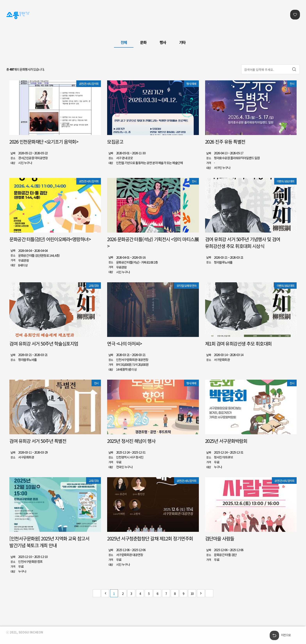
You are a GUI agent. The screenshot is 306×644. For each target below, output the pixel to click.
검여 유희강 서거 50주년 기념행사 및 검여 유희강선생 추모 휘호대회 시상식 (243, 242)
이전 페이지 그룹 (105, 593)
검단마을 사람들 (220, 538)
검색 (294, 69)
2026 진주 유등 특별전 (225, 142)
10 (192, 593)
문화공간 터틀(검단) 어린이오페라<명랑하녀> (50, 239)
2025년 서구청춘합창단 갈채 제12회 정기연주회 (150, 538)
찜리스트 (295, 15)
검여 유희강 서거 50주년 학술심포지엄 (44, 343)
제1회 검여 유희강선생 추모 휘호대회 (238, 343)
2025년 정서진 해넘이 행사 (131, 441)
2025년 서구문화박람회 (226, 441)
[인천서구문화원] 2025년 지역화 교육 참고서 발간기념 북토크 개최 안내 (49, 542)
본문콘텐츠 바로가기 (12, 0)
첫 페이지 (97, 593)
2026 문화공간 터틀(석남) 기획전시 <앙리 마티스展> (153, 242)
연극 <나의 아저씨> (125, 343)
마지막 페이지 (209, 593)
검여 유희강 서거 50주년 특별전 (38, 441)
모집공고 (115, 142)
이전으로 (286, 635)
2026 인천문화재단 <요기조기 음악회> (44, 142)
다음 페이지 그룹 (201, 593)
